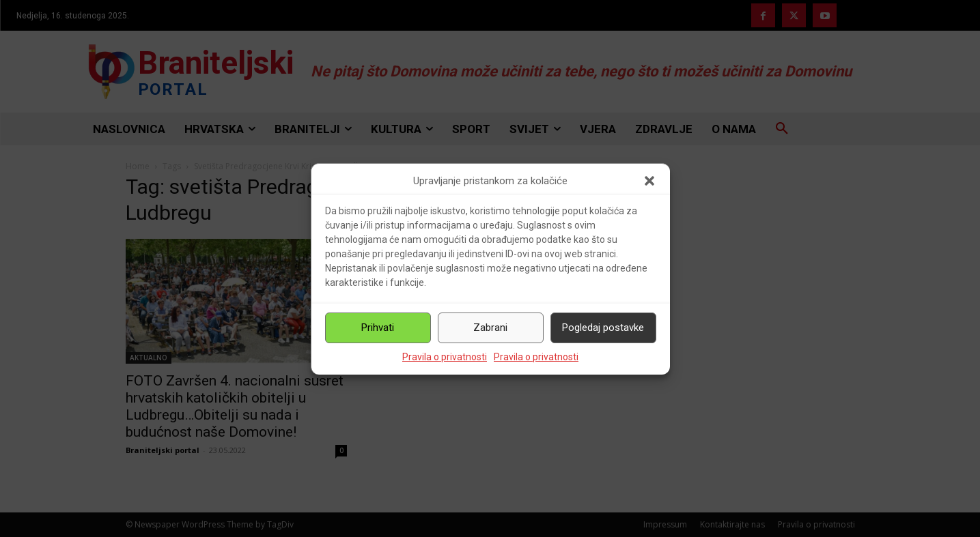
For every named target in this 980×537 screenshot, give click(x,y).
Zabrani (490, 328)
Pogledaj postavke (603, 328)
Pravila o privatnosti (445, 357)
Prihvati (378, 328)
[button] (649, 181)
